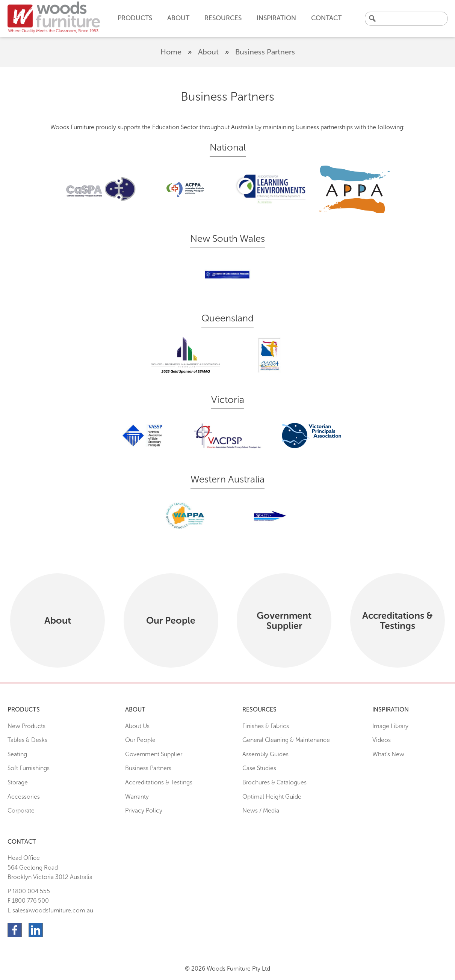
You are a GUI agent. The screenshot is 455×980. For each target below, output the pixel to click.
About (208, 52)
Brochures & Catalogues (274, 782)
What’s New (388, 754)
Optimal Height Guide (272, 797)
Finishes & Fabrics (266, 726)
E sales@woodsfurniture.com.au (50, 910)
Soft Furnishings (29, 768)
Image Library (390, 726)
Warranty (137, 797)
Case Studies (259, 768)
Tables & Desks (27, 740)
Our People (140, 740)
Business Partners (148, 768)
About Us (137, 726)
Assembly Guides (265, 754)
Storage (18, 782)
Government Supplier (154, 754)
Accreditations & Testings (159, 782)
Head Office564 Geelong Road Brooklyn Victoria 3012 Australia (50, 867)
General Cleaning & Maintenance (286, 740)
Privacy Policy (144, 810)
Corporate (21, 810)
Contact (326, 18)
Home (171, 52)
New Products (26, 726)
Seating (17, 754)
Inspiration (276, 18)
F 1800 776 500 (28, 901)
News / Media (261, 810)
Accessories (24, 797)
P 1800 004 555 (29, 891)
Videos (382, 740)
